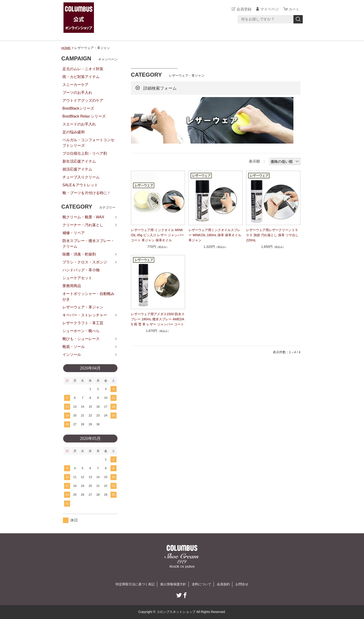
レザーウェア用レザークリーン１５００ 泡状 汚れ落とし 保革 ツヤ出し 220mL (272, 235)
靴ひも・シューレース (81, 339)
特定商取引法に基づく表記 (135, 584)
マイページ (269, 9)
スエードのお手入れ (79, 124)
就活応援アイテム (77, 169)
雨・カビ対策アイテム (81, 77)
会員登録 (243, 9)
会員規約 (223, 584)
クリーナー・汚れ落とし (83, 225)
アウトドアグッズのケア (83, 100)
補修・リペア (74, 233)
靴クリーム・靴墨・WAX (83, 217)
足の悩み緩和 (74, 132)
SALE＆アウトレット (80, 185)
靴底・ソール (74, 347)
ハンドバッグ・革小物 (81, 270)
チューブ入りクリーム (81, 177)
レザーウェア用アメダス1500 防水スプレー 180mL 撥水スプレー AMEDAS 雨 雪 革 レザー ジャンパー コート (158, 319)
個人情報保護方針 (173, 584)
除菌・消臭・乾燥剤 (79, 254)
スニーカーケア (75, 85)
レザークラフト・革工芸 (83, 323)
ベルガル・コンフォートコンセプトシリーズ (88, 143)
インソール (72, 355)
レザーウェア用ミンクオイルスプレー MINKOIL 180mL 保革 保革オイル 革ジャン (215, 235)
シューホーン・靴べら (81, 331)
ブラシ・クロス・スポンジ (85, 262)
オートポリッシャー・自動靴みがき (88, 296)
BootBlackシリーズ (78, 108)
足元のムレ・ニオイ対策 (83, 69)
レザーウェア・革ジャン (83, 307)
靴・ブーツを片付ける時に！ (87, 193)
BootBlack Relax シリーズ (84, 116)
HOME (66, 48)
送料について (201, 584)
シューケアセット (77, 278)
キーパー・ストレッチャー (85, 315)
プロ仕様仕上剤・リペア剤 (85, 153)
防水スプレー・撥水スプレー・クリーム (88, 244)
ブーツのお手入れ (77, 93)
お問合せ (242, 584)
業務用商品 (72, 286)
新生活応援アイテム (79, 161)
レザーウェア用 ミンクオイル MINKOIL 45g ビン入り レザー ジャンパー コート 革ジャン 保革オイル (158, 235)
